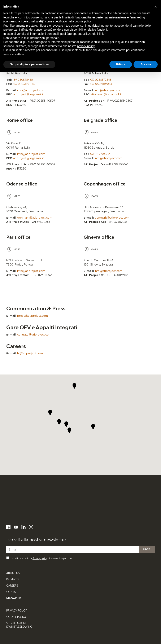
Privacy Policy (16, 611)
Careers (12, 586)
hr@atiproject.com (30, 353)
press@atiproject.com (32, 316)
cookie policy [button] (83, 21)
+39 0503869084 (24, 84)
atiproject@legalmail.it (29, 94)
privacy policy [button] (86, 46)
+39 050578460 (23, 80)
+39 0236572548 (101, 80)
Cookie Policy (16, 617)
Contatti (13, 592)
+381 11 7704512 (100, 154)
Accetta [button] (146, 64)
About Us (13, 573)
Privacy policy (40, 558)
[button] (69, 430)
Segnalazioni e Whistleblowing (19, 625)
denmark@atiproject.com (35, 218)
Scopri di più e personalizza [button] (29, 64)
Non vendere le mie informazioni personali (31, 38)
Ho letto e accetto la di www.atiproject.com (39, 558)
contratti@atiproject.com (34, 334)
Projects (13, 579)
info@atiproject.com (31, 90)
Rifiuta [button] (121, 64)
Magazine (14, 598)
